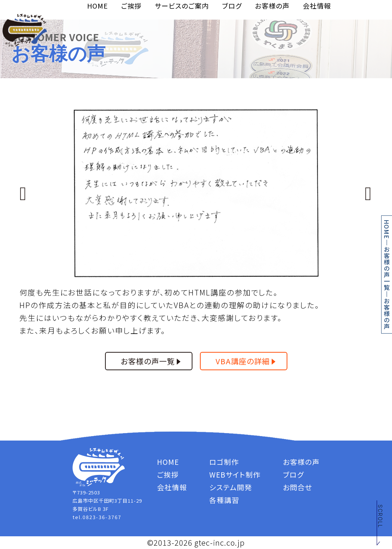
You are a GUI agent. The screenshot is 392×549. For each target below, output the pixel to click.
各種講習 (224, 500)
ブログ (232, 6)
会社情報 (317, 6)
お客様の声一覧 (387, 268)
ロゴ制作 (224, 462)
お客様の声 (272, 6)
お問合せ (297, 487)
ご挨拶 (131, 6)
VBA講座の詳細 (243, 361)
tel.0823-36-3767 (97, 517)
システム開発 (231, 487)
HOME (98, 6)
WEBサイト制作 (235, 474)
